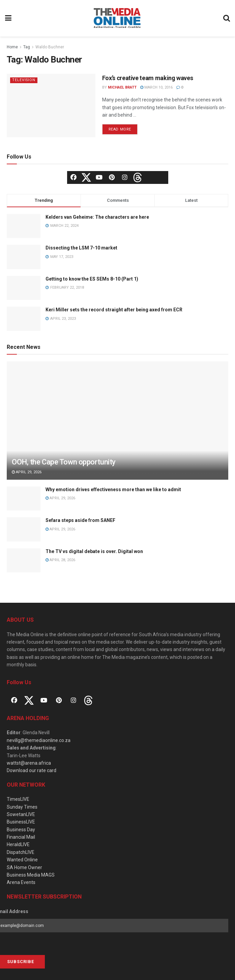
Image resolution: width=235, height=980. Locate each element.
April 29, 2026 (27, 472)
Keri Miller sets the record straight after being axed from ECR (114, 310)
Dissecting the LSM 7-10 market (81, 248)
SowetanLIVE (21, 814)
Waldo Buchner (50, 47)
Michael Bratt (122, 87)
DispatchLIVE (21, 852)
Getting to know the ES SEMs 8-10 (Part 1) (92, 279)
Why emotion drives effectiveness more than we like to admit (113, 489)
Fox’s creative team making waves (148, 78)
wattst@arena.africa (29, 763)
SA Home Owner (24, 867)
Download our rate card (32, 770)
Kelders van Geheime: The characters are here (97, 217)
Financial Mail (21, 837)
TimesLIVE (18, 799)
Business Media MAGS (31, 875)
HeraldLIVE (18, 844)
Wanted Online (22, 860)
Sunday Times (22, 807)
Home (12, 47)
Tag (27, 47)
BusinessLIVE (21, 822)
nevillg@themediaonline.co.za (39, 740)
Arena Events (21, 882)
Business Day (21, 830)
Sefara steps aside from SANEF (80, 520)
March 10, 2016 (156, 87)
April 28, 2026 (60, 560)
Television (24, 80)
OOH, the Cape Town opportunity (64, 462)
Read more (120, 129)
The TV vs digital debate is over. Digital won (94, 551)
